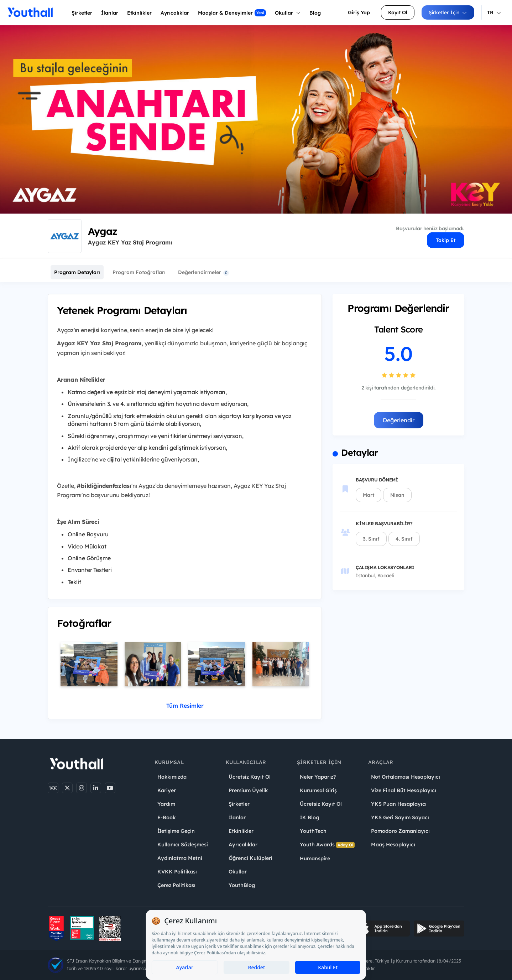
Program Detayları (77, 272)
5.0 (398, 354)
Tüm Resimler (185, 706)
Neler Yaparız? (318, 777)
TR (494, 12)
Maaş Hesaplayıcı (393, 845)
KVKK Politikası (177, 872)
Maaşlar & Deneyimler (232, 13)
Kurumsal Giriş (318, 790)
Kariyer (167, 790)
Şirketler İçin (448, 12)
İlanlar (110, 13)
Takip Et (446, 240)
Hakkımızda (172, 777)
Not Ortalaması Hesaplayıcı (406, 777)
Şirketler (82, 13)
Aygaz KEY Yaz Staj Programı (130, 242)
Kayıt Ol (398, 12)
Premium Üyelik (248, 790)
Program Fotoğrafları (139, 272)
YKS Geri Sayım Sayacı (400, 817)
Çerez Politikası (176, 885)
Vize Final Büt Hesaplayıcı (404, 790)
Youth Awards (327, 845)
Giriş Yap (359, 12)
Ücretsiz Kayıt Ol (250, 777)
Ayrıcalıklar (243, 845)
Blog (315, 13)
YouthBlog (242, 885)
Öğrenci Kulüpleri (250, 858)
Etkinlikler (139, 13)
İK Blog (309, 817)
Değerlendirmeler (203, 272)
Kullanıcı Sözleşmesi (183, 845)
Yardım (166, 804)
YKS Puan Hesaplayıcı (399, 804)
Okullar (288, 13)
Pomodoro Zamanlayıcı (400, 831)
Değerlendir (399, 420)
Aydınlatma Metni (180, 858)
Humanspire (315, 858)
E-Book (166, 817)
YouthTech (313, 831)
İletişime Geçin (176, 831)
